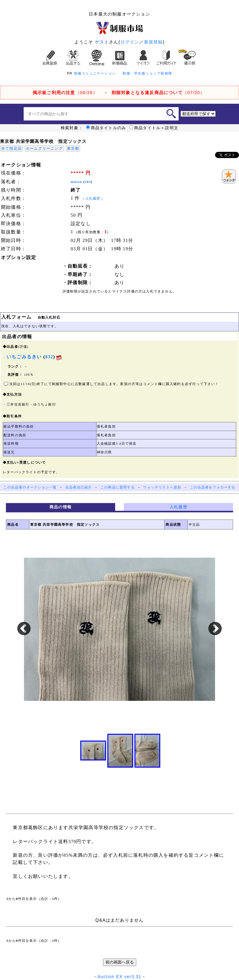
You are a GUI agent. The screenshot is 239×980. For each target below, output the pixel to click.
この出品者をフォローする (213, 487)
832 (49, 357)
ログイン (130, 42)
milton (76, 182)
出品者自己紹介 (79, 487)
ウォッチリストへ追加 (162, 487)
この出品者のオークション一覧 (30, 487)
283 (88, 182)
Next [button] (215, 629)
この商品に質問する (118, 487)
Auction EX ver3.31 (119, 977)
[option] (119, 629)
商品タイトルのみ (106, 128)
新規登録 (154, 42)
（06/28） (65, 93)
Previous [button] (24, 629)
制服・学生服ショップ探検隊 (147, 73)
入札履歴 (93, 199)
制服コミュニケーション (95, 73)
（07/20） (158, 93)
